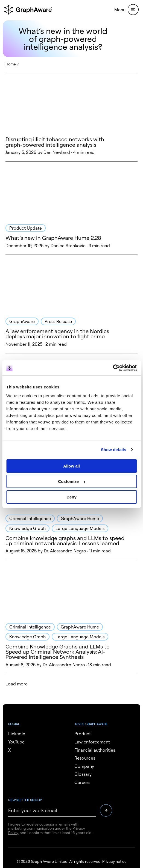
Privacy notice (114, 861)
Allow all (71, 466)
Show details (114, 450)
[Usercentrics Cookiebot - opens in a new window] (113, 368)
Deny (71, 497)
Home (11, 64)
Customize (72, 481)
